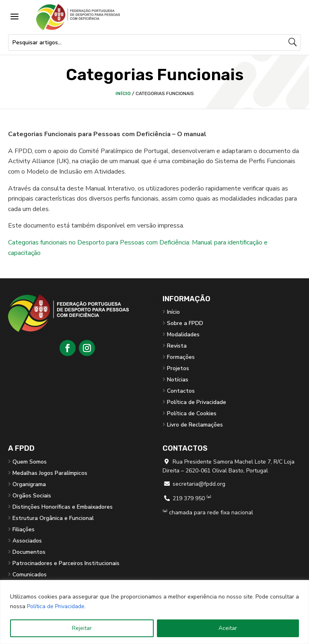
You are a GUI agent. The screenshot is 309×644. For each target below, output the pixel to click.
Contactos (181, 391)
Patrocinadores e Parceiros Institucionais (66, 563)
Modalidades (183, 334)
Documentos (29, 552)
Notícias (178, 380)
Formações (181, 357)
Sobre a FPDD (185, 323)
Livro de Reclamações (195, 425)
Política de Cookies (192, 413)
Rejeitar (82, 628)
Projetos (178, 368)
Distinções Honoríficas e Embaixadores (63, 507)
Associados (27, 541)
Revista (177, 346)
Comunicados (30, 575)
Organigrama (29, 484)
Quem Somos (30, 462)
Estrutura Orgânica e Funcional (53, 518)
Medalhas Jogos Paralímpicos (50, 473)
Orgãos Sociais (32, 496)
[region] (154, 612)
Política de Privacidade (56, 606)
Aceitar (228, 628)
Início (123, 93)
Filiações (24, 529)
